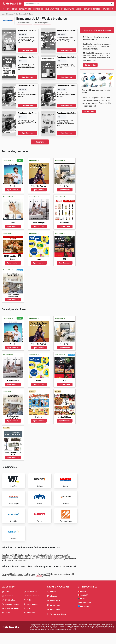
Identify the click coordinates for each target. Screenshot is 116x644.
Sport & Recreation (10, 619)
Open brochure (27, 50)
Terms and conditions (57, 625)
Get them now (89, 112)
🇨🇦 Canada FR (83, 605)
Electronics (38, 9)
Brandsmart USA (21, 14)
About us (52, 607)
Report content (54, 620)
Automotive (29, 623)
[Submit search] (112, 4)
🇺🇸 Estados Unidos (85, 613)
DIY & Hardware (67, 9)
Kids (27, 619)
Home (8, 9)
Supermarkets (25, 9)
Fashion (79, 9)
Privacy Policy (54, 616)
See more (40, 142)
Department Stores (92, 9)
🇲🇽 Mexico (82, 609)
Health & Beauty (31, 615)
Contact (52, 602)
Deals (15, 9)
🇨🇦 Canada (82, 602)
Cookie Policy (54, 611)
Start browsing (90, 65)
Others (6, 623)
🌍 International (84, 616)
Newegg (39, 586)
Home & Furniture (52, 9)
